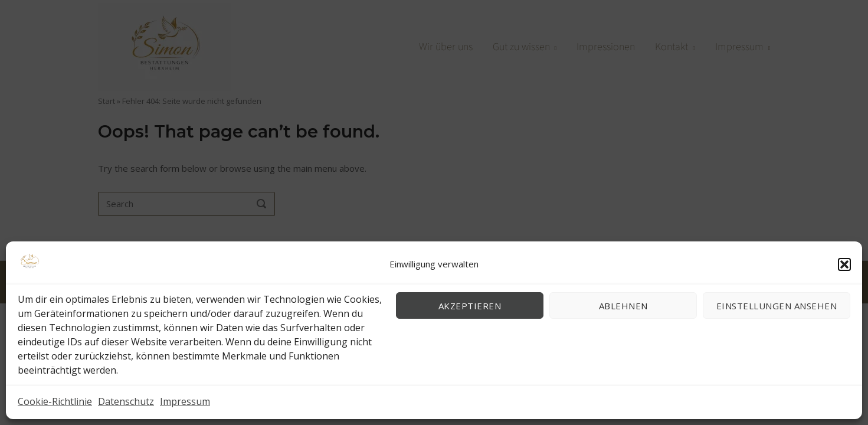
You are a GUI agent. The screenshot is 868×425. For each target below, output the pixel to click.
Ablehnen (623, 306)
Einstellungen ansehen (777, 306)
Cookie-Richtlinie (55, 401)
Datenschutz (126, 401)
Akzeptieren (470, 306)
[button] (844, 264)
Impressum (185, 401)
